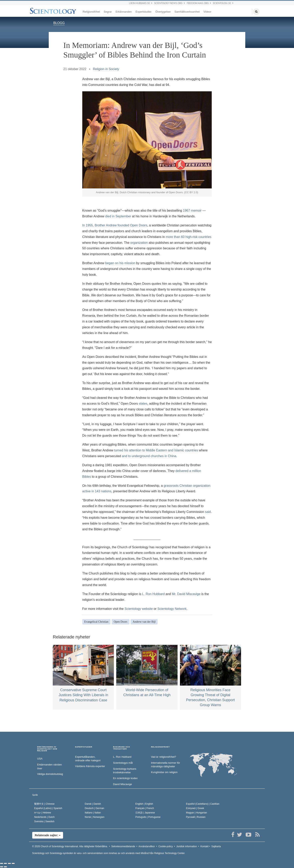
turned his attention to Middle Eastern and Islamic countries (156, 450)
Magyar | (196, 813)
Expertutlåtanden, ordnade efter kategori (88, 759)
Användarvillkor (147, 846)
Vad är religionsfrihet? (164, 757)
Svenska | (44, 821)
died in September (118, 216)
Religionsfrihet (91, 12)
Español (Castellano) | (203, 804)
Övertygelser (163, 12)
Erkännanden (124, 12)
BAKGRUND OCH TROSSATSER (122, 748)
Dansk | (93, 804)
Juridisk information (186, 846)
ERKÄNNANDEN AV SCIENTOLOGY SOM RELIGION (47, 749)
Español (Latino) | (48, 808)
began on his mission (120, 263)
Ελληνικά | (195, 808)
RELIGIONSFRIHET (160, 747)
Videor (207, 12)
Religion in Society (106, 69)
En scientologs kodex (125, 778)
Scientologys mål (123, 763)
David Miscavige (123, 784)
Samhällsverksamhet (187, 12)
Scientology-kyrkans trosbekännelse (125, 771)
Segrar (108, 12)
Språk (35, 795)
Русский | (196, 817)
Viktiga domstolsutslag (50, 774)
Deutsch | (94, 808)
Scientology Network (172, 609)
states (143, 404)
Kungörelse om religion (164, 772)
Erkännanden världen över (50, 766)
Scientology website (139, 609)
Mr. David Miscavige (186, 594)
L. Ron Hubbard (153, 594)
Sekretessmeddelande (123, 846)
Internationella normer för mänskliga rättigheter (165, 765)
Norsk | (95, 817)
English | (144, 804)
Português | (148, 817)
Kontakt (204, 846)
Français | (145, 808)
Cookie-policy (166, 846)
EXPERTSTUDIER (84, 747)
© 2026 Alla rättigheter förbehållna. (70, 846)
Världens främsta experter (90, 766)
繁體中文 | (44, 804)
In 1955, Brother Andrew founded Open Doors (115, 225)
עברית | (43, 813)
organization (139, 243)
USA (40, 759)
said (208, 512)
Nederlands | (44, 817)
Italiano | (93, 813)
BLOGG (59, 23)
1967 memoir (192, 211)
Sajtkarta (216, 846)
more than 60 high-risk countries (189, 237)
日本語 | (145, 813)
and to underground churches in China (149, 456)
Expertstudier (144, 12)
